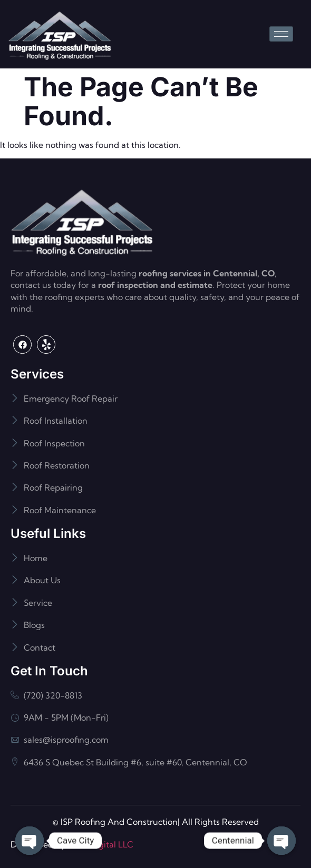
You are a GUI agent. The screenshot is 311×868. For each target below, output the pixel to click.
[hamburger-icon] (281, 34)
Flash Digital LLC (100, 844)
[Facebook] (22, 345)
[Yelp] (46, 345)
